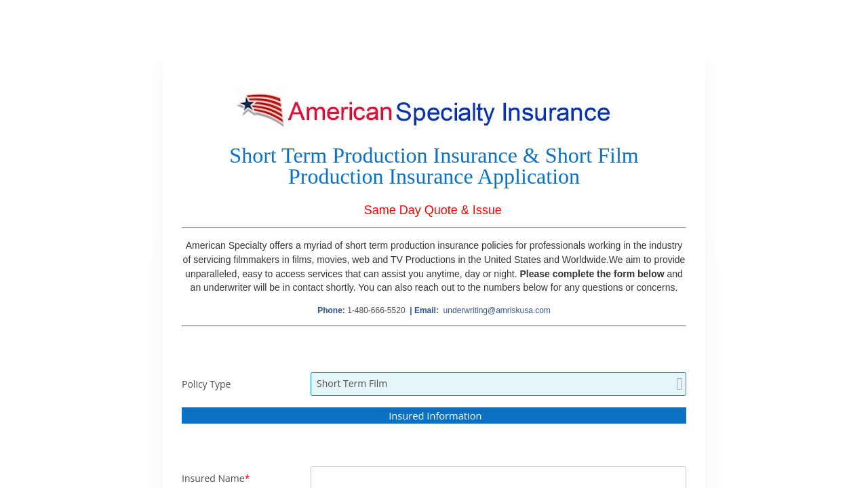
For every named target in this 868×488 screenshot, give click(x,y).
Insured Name (213, 478)
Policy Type (206, 384)
